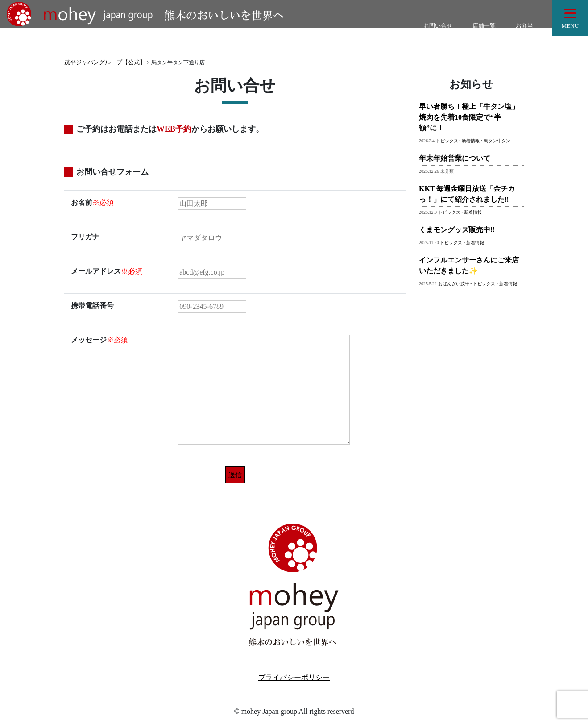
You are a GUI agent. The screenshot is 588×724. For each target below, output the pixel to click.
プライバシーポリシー (294, 677)
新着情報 (471, 141)
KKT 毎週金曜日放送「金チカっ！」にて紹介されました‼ (467, 194)
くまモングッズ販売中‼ (457, 230)
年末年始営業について (455, 158)
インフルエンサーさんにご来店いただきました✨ (469, 265)
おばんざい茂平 (454, 284)
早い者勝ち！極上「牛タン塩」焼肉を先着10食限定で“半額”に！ (469, 117)
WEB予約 (174, 129)
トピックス (447, 141)
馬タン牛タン (497, 141)
